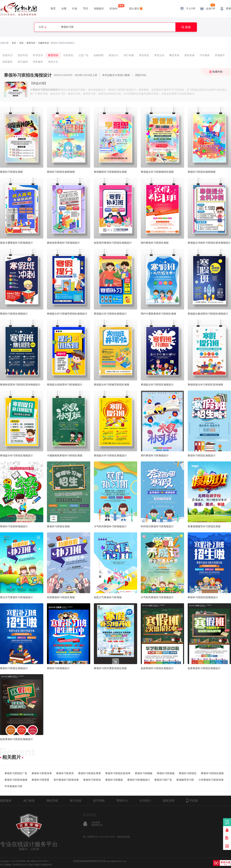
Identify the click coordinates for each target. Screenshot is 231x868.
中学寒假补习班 (13, 786)
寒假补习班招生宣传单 (118, 773)
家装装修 (189, 55)
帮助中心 (122, 801)
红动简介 (145, 801)
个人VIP (191, 9)
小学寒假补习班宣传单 (211, 780)
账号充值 (76, 801)
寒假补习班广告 (163, 780)
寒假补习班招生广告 (16, 773)
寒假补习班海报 (166, 773)
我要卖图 (227, 822)
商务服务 (38, 62)
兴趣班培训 (43, 43)
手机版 (192, 801)
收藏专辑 (217, 72)
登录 (228, 9)
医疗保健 (129, 55)
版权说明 (169, 801)
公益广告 (83, 55)
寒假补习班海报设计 (139, 780)
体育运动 (159, 55)
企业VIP (211, 9)
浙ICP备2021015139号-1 (38, 861)
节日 (86, 9)
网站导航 (52, 801)
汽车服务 (205, 55)
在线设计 (99, 9)
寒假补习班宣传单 (42, 773)
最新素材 (6, 801)
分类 (64, 9)
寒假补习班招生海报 (212, 773)
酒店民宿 (23, 55)
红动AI (114, 7)
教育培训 (31, 43)
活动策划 (68, 55)
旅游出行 (114, 55)
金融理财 (99, 55)
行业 (75, 9)
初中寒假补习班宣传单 (66, 780)
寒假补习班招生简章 (90, 773)
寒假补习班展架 (114, 780)
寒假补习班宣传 (92, 780)
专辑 (21, 43)
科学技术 (38, 55)
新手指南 (99, 801)
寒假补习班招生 (188, 773)
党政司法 (8, 55)
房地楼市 (220, 55)
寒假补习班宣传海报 (16, 780)
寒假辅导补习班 (185, 780)
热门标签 (29, 801)
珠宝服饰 (23, 62)
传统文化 (53, 62)
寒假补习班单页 (65, 773)
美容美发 (144, 55)
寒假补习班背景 (40, 780)
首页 (53, 9)
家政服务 (8, 62)
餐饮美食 (174, 55)
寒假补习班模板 (144, 773)
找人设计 (134, 9)
